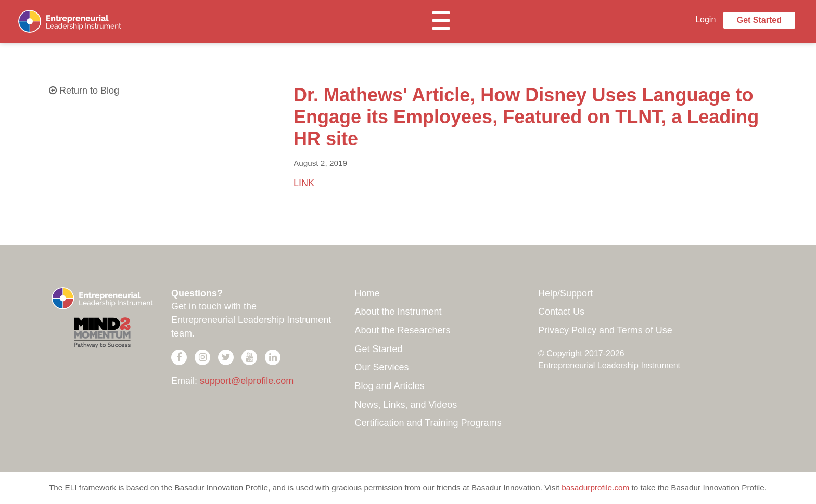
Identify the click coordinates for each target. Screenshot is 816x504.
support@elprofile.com (247, 381)
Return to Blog (84, 91)
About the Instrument (398, 312)
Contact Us (561, 312)
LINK (304, 183)
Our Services (382, 367)
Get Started (759, 20)
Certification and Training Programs (428, 423)
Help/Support (565, 293)
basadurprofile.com (595, 488)
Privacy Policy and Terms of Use (605, 330)
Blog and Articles (390, 386)
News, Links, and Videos (406, 405)
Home (367, 293)
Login (705, 20)
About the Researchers (403, 330)
